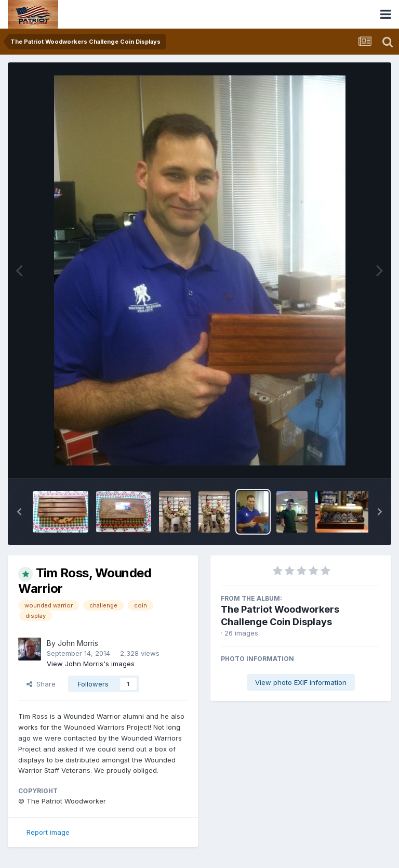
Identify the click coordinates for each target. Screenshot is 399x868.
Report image (48, 832)
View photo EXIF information (301, 682)
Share (41, 684)
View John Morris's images (91, 664)
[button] (19, 512)
